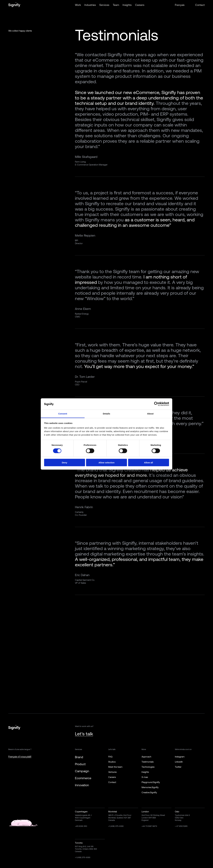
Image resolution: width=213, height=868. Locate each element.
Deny (64, 462)
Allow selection (106, 462)
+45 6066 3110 (81, 826)
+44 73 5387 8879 (149, 826)
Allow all (149, 462)
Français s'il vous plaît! (20, 757)
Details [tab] (106, 414)
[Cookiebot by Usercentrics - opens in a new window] (156, 404)
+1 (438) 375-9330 (116, 826)
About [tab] (150, 414)
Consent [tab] (63, 414)
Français (180, 5)
